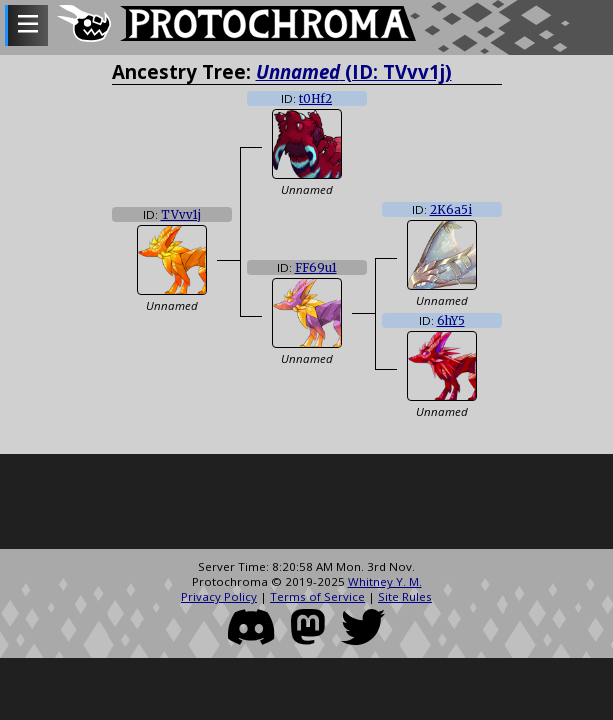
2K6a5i (451, 210)
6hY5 (451, 321)
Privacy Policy (219, 596)
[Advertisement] (306, 504)
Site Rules (405, 596)
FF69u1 (316, 268)
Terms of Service (317, 596)
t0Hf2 (315, 99)
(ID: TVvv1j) (354, 71)
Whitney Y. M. (385, 581)
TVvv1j (181, 215)
